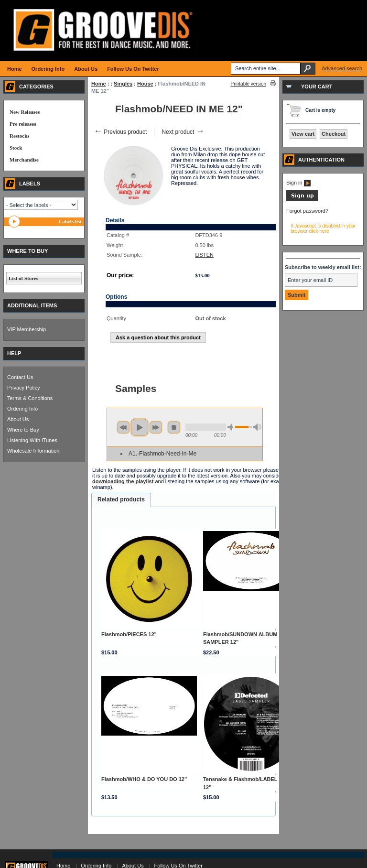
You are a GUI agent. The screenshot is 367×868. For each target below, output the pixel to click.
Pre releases (23, 124)
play (140, 427)
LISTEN (204, 255)
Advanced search (342, 68)
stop (174, 427)
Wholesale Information (33, 451)
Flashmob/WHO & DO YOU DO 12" (144, 779)
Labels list (70, 221)
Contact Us (20, 377)
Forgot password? (307, 211)
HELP (14, 353)
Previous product (120, 132)
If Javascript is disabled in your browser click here (323, 228)
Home (99, 84)
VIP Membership (27, 329)
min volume (232, 427)
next (156, 427)
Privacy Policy (23, 388)
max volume (257, 427)
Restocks (20, 136)
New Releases (25, 112)
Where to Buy (23, 430)
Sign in (298, 183)
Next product (183, 132)
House (145, 84)
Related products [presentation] (121, 499)
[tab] (121, 500)
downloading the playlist (123, 481)
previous (123, 427)
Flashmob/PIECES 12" (129, 634)
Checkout (334, 134)
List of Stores (23, 278)
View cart (303, 134)
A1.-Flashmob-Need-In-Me (162, 454)
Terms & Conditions (30, 398)
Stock (16, 148)
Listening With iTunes (32, 440)
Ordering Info (22, 409)
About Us (18, 419)
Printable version (248, 84)
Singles (123, 84)
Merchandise (24, 160)
